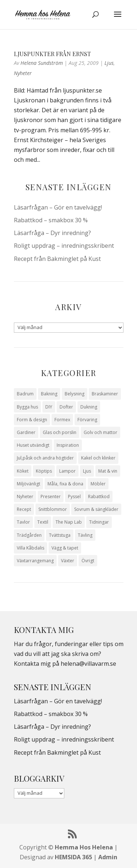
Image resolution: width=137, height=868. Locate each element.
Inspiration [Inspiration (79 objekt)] (68, 445)
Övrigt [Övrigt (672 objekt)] (88, 561)
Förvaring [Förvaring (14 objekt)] (87, 420)
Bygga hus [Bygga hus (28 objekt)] (27, 407)
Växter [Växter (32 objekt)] (68, 561)
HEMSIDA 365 (73, 857)
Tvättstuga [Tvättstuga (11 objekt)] (60, 535)
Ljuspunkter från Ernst (52, 54)
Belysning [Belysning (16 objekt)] (75, 394)
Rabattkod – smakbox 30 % (51, 220)
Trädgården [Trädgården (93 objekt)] (29, 535)
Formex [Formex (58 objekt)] (62, 420)
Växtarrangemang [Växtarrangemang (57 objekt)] (35, 561)
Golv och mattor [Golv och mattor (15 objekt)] (100, 432)
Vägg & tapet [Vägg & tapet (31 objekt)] (65, 548)
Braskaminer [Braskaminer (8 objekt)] (105, 394)
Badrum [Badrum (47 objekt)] (25, 394)
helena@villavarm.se (88, 664)
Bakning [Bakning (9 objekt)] (49, 394)
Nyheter (23, 73)
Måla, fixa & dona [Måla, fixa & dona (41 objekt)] (65, 484)
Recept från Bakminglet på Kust (57, 259)
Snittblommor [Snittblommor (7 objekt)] (53, 509)
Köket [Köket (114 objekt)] (23, 471)
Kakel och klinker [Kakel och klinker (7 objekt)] (98, 458)
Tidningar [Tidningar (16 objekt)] (99, 522)
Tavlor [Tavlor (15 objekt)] (23, 522)
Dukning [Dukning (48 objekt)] (89, 407)
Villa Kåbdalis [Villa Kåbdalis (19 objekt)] (31, 548)
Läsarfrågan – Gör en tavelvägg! (58, 207)
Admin (108, 857)
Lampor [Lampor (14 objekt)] (67, 471)
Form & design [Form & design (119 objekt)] (32, 420)
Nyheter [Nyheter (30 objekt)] (25, 496)
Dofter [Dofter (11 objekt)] (66, 407)
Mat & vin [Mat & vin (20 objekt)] (108, 471)
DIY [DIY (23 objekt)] (49, 407)
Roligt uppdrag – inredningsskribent (64, 246)
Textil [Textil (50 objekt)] (43, 522)
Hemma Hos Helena (84, 847)
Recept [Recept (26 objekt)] (24, 509)
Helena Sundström (42, 63)
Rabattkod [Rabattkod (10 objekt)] (99, 496)
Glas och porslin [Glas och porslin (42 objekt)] (60, 432)
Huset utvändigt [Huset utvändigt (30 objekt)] (33, 445)
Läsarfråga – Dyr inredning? (52, 233)
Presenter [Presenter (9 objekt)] (51, 496)
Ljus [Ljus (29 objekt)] (87, 471)
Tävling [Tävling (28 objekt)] (85, 535)
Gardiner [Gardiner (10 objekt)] (26, 432)
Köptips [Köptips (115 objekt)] (44, 471)
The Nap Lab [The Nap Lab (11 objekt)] (69, 522)
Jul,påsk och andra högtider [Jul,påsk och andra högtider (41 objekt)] (45, 458)
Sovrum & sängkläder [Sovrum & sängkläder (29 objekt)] (96, 509)
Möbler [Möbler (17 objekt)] (98, 484)
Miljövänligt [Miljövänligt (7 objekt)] (28, 484)
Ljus (109, 63)
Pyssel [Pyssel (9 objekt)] (74, 496)
